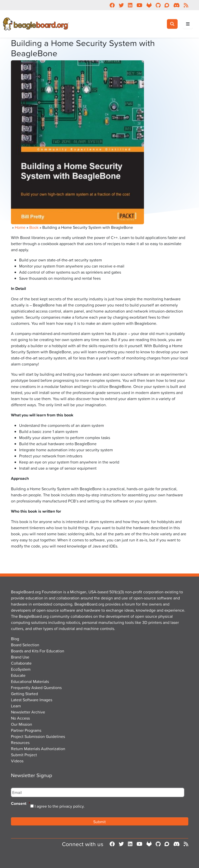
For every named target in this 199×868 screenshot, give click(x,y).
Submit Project (24, 755)
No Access (20, 718)
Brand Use (20, 657)
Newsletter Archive (28, 712)
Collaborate (21, 663)
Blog (15, 639)
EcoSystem (21, 669)
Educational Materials (30, 681)
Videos (17, 761)
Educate (18, 675)
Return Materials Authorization (38, 749)
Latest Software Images (32, 700)
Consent (21, 804)
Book (34, 227)
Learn (16, 706)
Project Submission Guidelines (38, 736)
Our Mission (22, 724)
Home (20, 227)
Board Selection (25, 645)
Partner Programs (26, 730)
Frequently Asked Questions (36, 688)
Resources (20, 743)
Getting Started (24, 694)
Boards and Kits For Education (38, 651)
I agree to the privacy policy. (60, 806)
